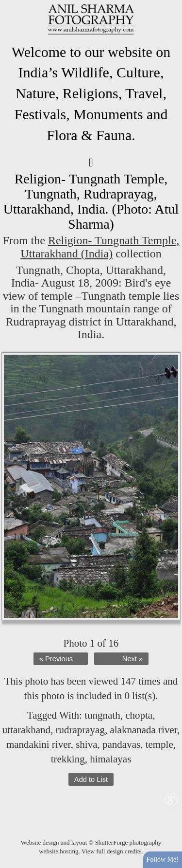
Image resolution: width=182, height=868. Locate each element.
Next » (132, 659)
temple (159, 744)
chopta (139, 715)
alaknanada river (143, 730)
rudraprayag (80, 730)
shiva (86, 744)
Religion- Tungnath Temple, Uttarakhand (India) (100, 247)
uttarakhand (26, 730)
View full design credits (112, 851)
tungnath (102, 715)
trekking (68, 759)
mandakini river (39, 744)
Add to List (91, 779)
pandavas (121, 744)
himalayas (110, 759)
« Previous (56, 659)
